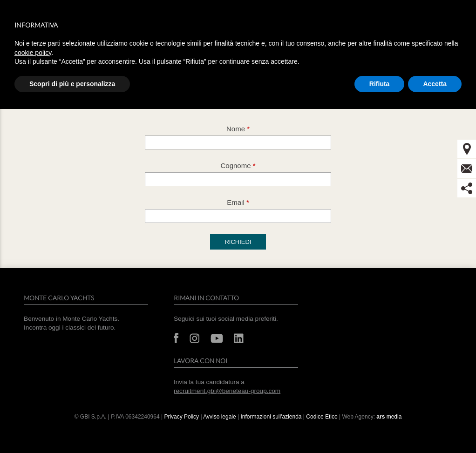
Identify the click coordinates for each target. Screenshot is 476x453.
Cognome (238, 166)
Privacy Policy (181, 417)
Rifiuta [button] (380, 84)
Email (238, 202)
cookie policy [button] (33, 53)
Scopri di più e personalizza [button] (72, 84)
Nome (238, 129)
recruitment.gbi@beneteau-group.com (227, 391)
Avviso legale (220, 417)
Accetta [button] (435, 84)
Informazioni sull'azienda (271, 417)
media (389, 417)
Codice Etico (322, 417)
